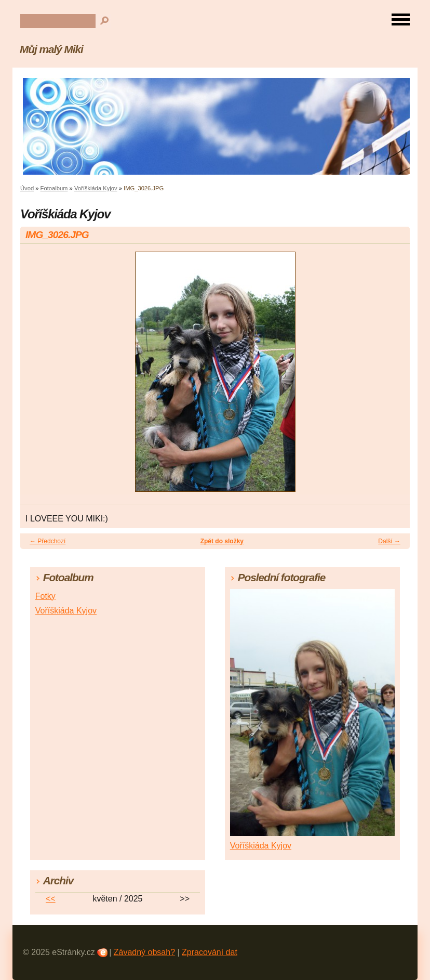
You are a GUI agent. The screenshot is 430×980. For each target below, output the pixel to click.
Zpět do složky (222, 541)
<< (51, 899)
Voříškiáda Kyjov (96, 188)
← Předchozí (48, 541)
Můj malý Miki (51, 49)
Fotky (45, 596)
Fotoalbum (54, 188)
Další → (389, 541)
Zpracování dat (210, 952)
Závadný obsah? (144, 952)
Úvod (27, 188)
